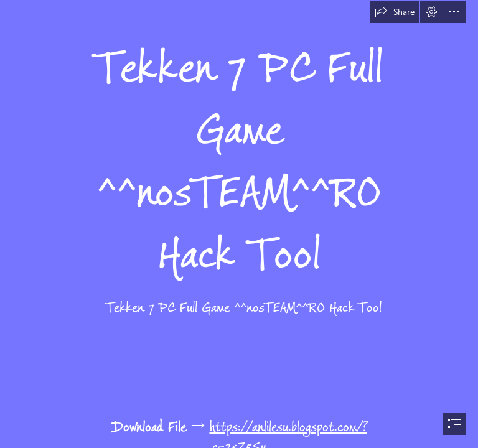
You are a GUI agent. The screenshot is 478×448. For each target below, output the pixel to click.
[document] (239, 224)
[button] (395, 12)
